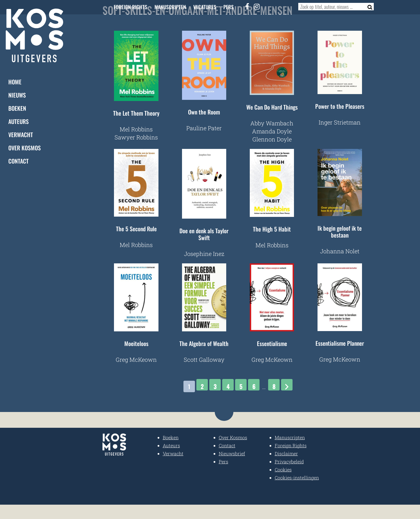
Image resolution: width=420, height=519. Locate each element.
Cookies (283, 470)
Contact (19, 161)
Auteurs (19, 121)
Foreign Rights (130, 7)
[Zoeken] (368, 7)
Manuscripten (170, 7)
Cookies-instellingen (297, 478)
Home (15, 82)
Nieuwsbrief (232, 453)
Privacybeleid (289, 461)
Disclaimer (286, 453)
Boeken (17, 108)
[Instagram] (257, 6)
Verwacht (21, 135)
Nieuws (17, 95)
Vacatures (205, 7)
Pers (229, 7)
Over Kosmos (25, 148)
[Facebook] (247, 6)
